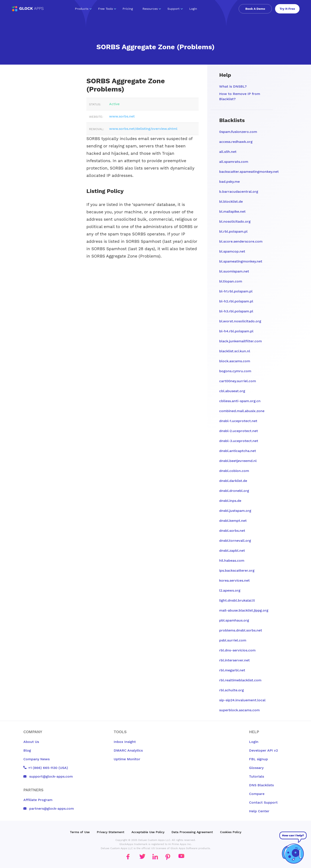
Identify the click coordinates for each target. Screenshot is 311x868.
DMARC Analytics (128, 750)
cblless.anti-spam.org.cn (240, 401)
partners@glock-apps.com (49, 808)
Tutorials (257, 776)
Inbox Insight (125, 742)
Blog (27, 750)
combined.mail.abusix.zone (242, 411)
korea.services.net (234, 580)
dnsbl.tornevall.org (235, 541)
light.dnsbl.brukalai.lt (237, 600)
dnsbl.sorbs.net (232, 531)
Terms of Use (80, 832)
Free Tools (107, 9)
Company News (36, 759)
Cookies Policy (231, 832)
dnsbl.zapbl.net (232, 551)
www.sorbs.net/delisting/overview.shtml (143, 129)
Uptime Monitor (127, 759)
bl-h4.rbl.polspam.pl (236, 331)
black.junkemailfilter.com (241, 341)
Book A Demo (255, 9)
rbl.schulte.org (232, 690)
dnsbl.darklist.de (233, 481)
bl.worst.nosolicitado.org (240, 321)
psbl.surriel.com (233, 640)
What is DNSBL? (233, 86)
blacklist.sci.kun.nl (235, 351)
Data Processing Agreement (192, 832)
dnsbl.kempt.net (233, 521)
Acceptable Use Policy (148, 832)
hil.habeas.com (232, 560)
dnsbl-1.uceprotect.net (238, 421)
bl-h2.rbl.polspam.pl (236, 301)
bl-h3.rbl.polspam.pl (236, 311)
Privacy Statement (111, 832)
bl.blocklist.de (231, 201)
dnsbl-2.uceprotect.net (239, 431)
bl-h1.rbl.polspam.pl (236, 291)
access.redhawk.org (236, 142)
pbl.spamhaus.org (234, 620)
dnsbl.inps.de (230, 501)
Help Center (259, 811)
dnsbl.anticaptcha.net (238, 451)
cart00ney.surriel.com (238, 381)
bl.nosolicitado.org (235, 221)
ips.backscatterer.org (237, 570)
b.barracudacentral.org (239, 192)
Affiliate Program (38, 800)
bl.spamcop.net (232, 251)
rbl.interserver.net (234, 660)
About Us (31, 742)
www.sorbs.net (122, 116)
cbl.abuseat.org (232, 391)
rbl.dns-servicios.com (237, 650)
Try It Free (287, 9)
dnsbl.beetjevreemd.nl (238, 461)
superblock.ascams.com (239, 710)
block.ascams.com (235, 361)
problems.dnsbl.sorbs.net (241, 630)
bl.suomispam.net (234, 271)
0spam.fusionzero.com (238, 132)
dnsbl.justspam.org (235, 511)
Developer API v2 (263, 750)
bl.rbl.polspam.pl (233, 231)
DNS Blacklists (261, 785)
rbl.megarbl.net (232, 670)
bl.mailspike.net (232, 211)
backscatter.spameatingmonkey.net (249, 172)
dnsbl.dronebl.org (234, 491)
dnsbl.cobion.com (234, 471)
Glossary (256, 768)
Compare (257, 794)
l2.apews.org (230, 590)
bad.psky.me (229, 182)
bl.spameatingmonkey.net (241, 261)
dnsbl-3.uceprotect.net (239, 441)
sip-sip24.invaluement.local (242, 700)
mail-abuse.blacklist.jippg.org (244, 610)
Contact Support (263, 802)
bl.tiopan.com (231, 281)
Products (83, 9)
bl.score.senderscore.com (241, 241)
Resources (152, 9)
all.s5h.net (228, 152)
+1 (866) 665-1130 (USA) (46, 768)
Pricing (128, 9)
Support (175, 9)
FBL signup (258, 759)
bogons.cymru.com (235, 371)
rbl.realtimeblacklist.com (240, 680)
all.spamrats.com (234, 162)
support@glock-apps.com (48, 776)
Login (193, 9)
